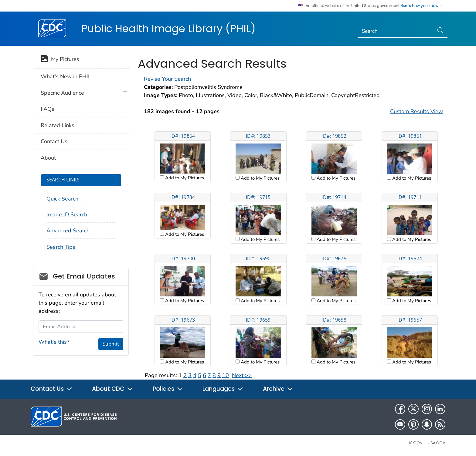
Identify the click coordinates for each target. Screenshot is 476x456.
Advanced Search (68, 231)
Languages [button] (223, 389)
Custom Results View (416, 111)
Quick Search (62, 199)
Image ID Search (67, 214)
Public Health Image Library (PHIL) (168, 29)
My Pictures (60, 60)
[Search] (396, 31)
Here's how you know (422, 6)
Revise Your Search (167, 79)
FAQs (48, 109)
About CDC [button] (113, 389)
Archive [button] (278, 389)
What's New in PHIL (66, 76)
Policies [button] (168, 389)
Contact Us (54, 141)
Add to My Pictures (184, 178)
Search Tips (61, 247)
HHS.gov (414, 443)
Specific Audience (62, 93)
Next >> (242, 375)
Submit (111, 344)
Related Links (58, 125)
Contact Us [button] (52, 389)
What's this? (54, 342)
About (48, 158)
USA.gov (437, 443)
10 (226, 375)
